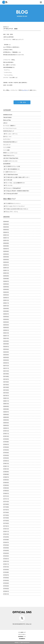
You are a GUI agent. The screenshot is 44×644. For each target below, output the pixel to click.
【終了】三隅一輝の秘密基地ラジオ (11, 169)
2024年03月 (6, 292)
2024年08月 (6, 279)
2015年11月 (6, 564)
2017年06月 (6, 512)
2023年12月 (6, 300)
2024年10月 (6, 273)
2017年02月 (6, 523)
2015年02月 (6, 589)
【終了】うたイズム (8, 185)
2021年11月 (6, 368)
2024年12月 (6, 268)
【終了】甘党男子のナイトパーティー (12, 203)
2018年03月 (6, 488)
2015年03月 (6, 586)
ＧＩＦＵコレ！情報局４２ (9, 126)
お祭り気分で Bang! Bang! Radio (11, 158)
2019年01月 (6, 461)
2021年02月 (6, 393)
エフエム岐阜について (22, 632)
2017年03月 (6, 521)
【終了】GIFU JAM (8, 180)
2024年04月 (6, 289)
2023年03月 (6, 325)
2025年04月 (6, 257)
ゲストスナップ (7, 145)
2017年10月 (6, 502)
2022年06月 (6, 349)
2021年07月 (6, 379)
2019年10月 (6, 436)
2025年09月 (6, 243)
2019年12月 (6, 431)
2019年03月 (6, 455)
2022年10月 (6, 338)
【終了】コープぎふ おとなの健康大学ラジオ (14, 183)
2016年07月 (6, 542)
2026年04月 (6, 224)
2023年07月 (6, 314)
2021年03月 (6, 390)
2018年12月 (6, 464)
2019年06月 (6, 447)
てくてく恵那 (6, 150)
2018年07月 (6, 477)
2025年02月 (6, 262)
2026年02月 (6, 230)
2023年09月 (6, 309)
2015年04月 (6, 583)
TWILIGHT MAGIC (7, 117)
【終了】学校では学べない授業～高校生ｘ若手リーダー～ (17, 177)
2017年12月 (6, 496)
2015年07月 (6, 575)
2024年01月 (6, 298)
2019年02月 (6, 458)
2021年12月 (6, 366)
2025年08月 (6, 246)
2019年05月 (6, 450)
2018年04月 (6, 485)
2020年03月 (6, 423)
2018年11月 (6, 466)
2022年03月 (6, 357)
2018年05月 (6, 483)
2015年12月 (6, 561)
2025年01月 (6, 265)
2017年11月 (6, 499)
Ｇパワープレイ (7, 139)
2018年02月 (6, 491)
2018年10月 (6, 469)
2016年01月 (6, 559)
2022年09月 (6, 341)
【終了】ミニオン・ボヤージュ (10, 134)
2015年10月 (6, 567)
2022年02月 (6, 360)
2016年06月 (6, 545)
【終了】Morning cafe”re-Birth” (11, 194)
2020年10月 (6, 404)
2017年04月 (6, 518)
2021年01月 (6, 396)
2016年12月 (6, 529)
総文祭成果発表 (7, 164)
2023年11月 (6, 303)
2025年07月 (6, 249)
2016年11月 (6, 532)
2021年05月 (6, 385)
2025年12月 (6, 235)
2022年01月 (6, 363)
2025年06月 (6, 251)
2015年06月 (6, 578)
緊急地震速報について (22, 637)
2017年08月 (6, 507)
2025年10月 (6, 241)
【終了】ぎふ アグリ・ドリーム (11, 212)
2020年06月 (6, 415)
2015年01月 (6, 591)
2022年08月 (6, 344)
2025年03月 (6, 260)
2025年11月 (6, 238)
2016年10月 (6, 534)
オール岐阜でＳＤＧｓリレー (10, 172)
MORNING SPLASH (8, 115)
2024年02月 (6, 295)
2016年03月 (6, 553)
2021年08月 (6, 376)
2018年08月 (6, 474)
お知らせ (5, 123)
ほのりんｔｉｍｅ (7, 136)
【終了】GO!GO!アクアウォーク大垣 (12, 166)
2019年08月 (6, 442)
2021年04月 (6, 387)
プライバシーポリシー (22, 634)
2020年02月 (6, 425)
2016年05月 (6, 548)
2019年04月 (6, 453)
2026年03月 (6, 227)
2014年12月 (6, 594)
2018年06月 (6, 480)
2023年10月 (6, 306)
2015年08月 (6, 572)
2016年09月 (6, 537)
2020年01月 (6, 428)
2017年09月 (6, 504)
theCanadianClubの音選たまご (10, 142)
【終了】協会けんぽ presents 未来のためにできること (16, 209)
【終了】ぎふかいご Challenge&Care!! (12, 188)
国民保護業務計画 (22, 639)
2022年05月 (6, 352)
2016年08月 (6, 540)
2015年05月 (6, 580)
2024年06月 (6, 284)
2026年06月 (6, 222)
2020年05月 (6, 417)
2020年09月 (6, 406)
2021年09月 (6, 374)
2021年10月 (6, 371)
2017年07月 (6, 510)
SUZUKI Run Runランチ (9, 131)
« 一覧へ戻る (22, 102)
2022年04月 (6, 355)
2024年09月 (6, 276)
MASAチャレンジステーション (10, 153)
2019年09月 (6, 439)
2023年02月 (6, 328)
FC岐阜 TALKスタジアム (9, 156)
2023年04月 (6, 322)
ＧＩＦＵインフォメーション (10, 128)
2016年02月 (6, 556)
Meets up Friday (7, 120)
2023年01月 (6, 330)
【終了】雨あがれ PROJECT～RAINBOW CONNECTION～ (16, 191)
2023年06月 (6, 317)
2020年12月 (6, 398)
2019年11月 (6, 434)
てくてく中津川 (7, 147)
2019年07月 (6, 445)
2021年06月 (6, 382)
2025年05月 (6, 254)
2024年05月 (6, 287)
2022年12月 (6, 333)
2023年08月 (6, 311)
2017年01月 (6, 526)
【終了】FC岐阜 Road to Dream (11, 175)
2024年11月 (6, 270)
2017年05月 (6, 515)
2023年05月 (6, 319)
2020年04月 (6, 420)
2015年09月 (6, 570)
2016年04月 (6, 551)
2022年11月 (6, 336)
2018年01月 (6, 493)
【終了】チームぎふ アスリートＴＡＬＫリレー (14, 206)
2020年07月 (6, 412)
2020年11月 (6, 401)
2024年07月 (6, 281)
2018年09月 (6, 472)
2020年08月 (6, 409)
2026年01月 (6, 232)
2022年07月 (6, 347)
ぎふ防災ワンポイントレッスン (10, 161)
